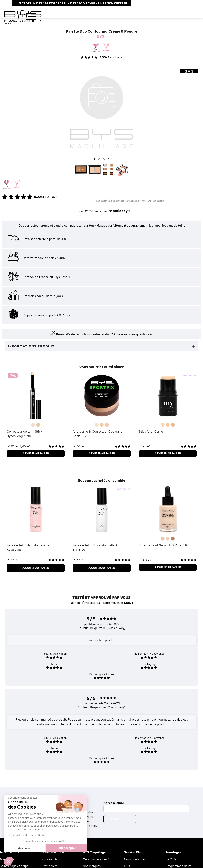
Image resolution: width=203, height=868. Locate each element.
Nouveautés (49, 859)
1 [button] (94, 159)
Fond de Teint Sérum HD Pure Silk (163, 545)
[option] (101, 110)
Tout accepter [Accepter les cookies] (67, 848)
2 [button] (99, 159)
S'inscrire (120, 819)
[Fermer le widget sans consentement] (23, 798)
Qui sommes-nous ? (96, 859)
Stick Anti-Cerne (151, 432)
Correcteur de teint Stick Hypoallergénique (24, 434)
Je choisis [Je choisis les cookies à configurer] (25, 848)
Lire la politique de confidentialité (26, 835)
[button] (8, 861)
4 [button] (109, 159)
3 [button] (104, 159)
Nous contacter (135, 859)
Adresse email (114, 803)
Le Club (171, 859)
